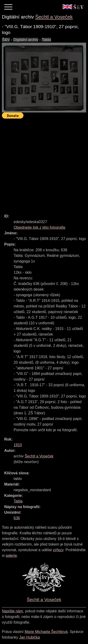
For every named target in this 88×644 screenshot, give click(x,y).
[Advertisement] (44, 164)
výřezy (58, 550)
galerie (11, 556)
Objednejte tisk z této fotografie (40, 227)
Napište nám (12, 611)
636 (17, 518)
